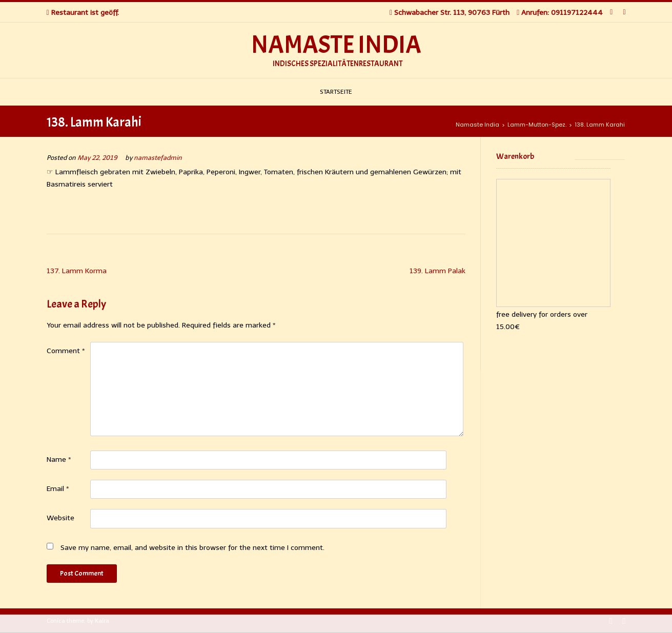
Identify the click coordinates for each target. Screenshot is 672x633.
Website (60, 518)
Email (58, 489)
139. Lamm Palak (437, 271)
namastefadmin (158, 158)
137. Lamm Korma (77, 271)
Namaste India (336, 45)
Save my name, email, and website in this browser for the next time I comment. (192, 548)
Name (59, 460)
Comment (66, 351)
